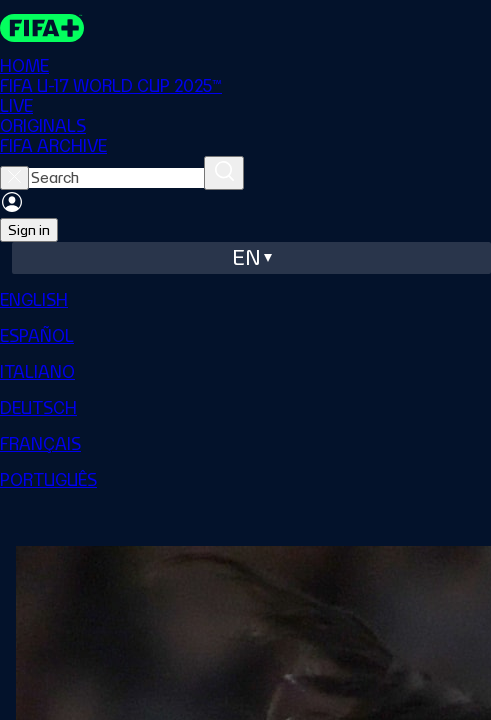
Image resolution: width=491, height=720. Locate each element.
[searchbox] (116, 178)
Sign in (29, 230)
